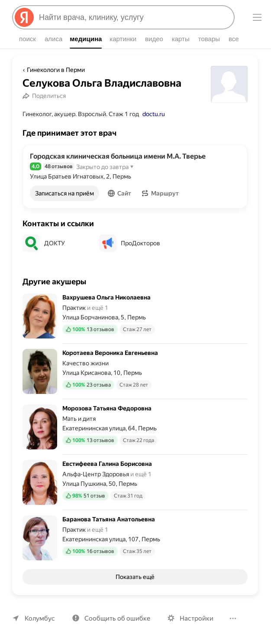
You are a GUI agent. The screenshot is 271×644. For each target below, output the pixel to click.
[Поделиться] (45, 96)
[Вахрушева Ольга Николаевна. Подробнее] (135, 319)
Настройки (193, 618)
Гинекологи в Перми (55, 70)
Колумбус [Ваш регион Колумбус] (39, 618)
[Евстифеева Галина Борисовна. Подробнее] (135, 482)
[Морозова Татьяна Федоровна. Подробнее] (135, 427)
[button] (120, 193)
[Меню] (257, 17)
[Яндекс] (24, 17)
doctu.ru (153, 114)
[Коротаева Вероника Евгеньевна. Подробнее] (135, 371)
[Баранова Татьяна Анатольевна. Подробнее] (135, 535)
